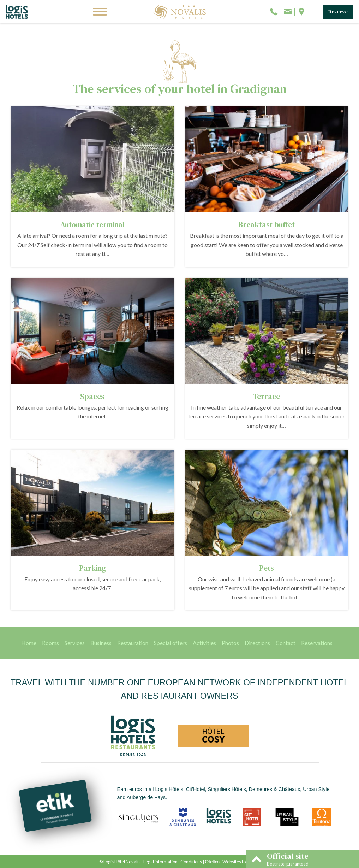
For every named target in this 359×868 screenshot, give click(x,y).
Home (29, 643)
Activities (204, 643)
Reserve (338, 12)
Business (101, 643)
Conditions (191, 862)
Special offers (170, 643)
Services (75, 643)
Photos (230, 643)
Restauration (133, 643)
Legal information (160, 862)
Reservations (317, 643)
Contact (286, 643)
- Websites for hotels (232, 862)
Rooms (50, 643)
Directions (257, 643)
